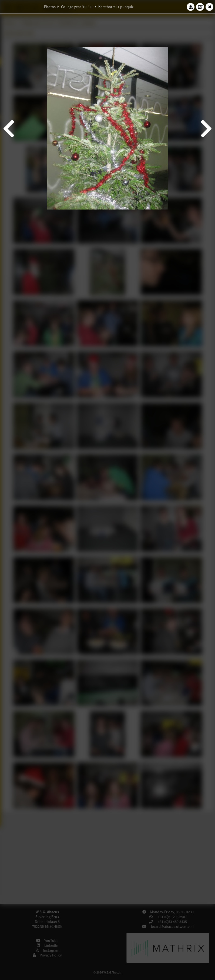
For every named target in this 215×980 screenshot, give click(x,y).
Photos (50, 7)
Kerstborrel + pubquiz (116, 7)
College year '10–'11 (77, 7)
